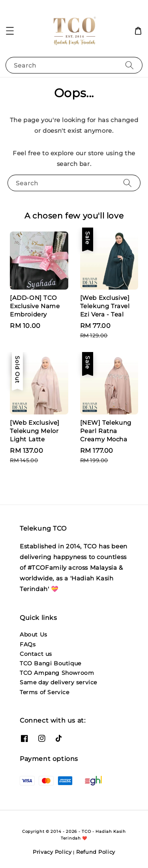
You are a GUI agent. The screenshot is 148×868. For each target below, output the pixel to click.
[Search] (129, 65)
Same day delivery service (58, 682)
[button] (10, 31)
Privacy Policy (52, 852)
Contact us (36, 654)
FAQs (28, 644)
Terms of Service (45, 692)
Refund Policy (96, 852)
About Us (34, 635)
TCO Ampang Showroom (57, 673)
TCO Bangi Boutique (51, 663)
